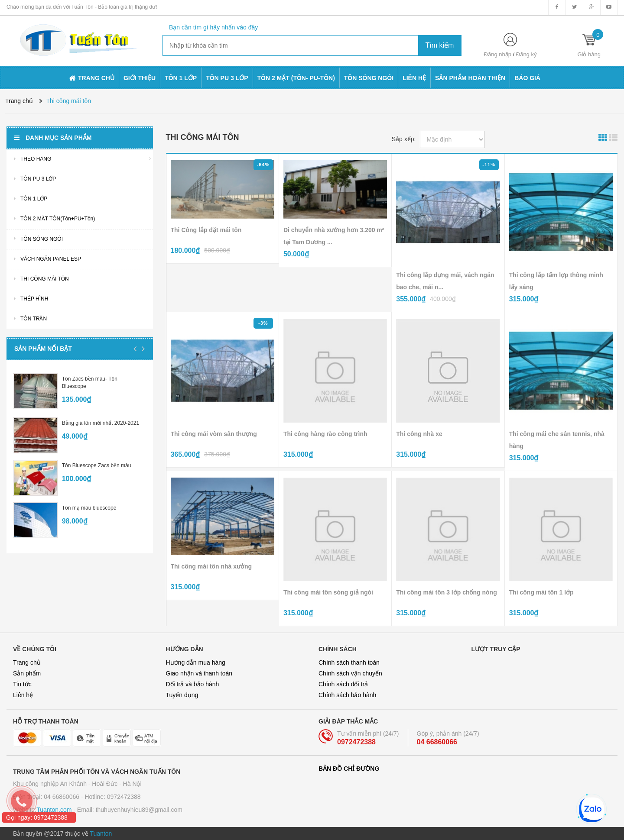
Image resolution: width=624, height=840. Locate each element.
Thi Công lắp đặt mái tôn (206, 230)
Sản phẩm (27, 673)
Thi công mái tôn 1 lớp (541, 592)
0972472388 (356, 742)
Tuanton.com (54, 810)
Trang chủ (27, 662)
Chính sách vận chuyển (350, 673)
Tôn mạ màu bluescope (89, 508)
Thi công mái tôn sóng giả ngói (328, 592)
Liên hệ (23, 695)
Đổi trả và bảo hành (193, 684)
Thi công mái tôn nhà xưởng (211, 566)
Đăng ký (526, 54)
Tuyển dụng (182, 695)
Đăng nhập (498, 54)
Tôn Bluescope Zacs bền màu (97, 465)
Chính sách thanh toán (349, 662)
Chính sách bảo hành (347, 695)
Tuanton (101, 834)
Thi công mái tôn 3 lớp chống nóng (446, 592)
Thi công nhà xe (419, 434)
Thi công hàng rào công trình (325, 434)
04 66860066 (437, 742)
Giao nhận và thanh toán (199, 673)
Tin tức (22, 684)
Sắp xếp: (404, 139)
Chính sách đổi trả (343, 684)
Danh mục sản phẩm (53, 138)
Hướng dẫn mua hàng (196, 662)
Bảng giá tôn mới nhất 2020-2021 (101, 423)
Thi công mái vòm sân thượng (214, 434)
